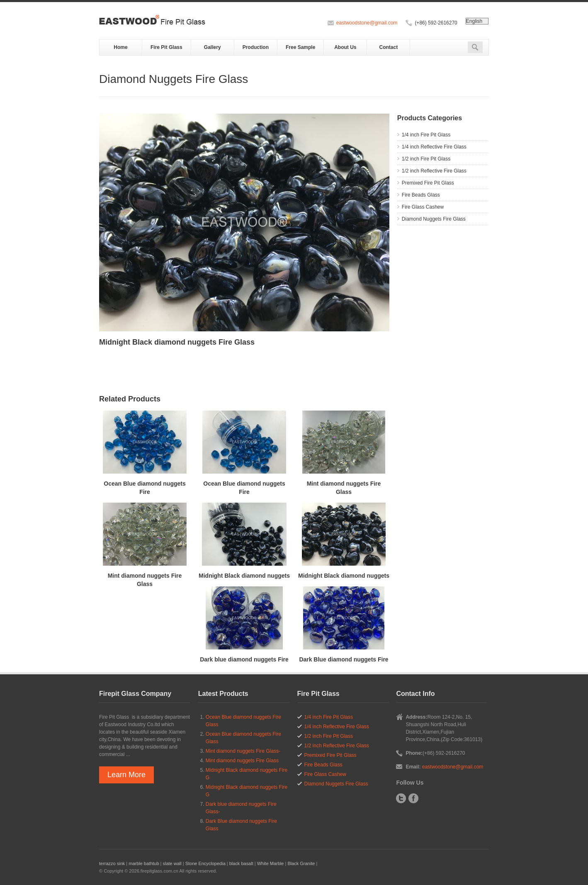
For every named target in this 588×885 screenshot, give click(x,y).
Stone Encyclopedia (205, 863)
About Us (345, 47)
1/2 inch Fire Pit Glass (426, 159)
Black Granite (301, 863)
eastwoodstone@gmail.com (367, 23)
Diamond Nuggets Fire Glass (434, 219)
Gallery (213, 47)
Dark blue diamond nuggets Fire (244, 659)
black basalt (241, 863)
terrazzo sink (112, 863)
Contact (389, 47)
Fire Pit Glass (166, 47)
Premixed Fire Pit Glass (428, 183)
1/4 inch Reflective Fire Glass (434, 147)
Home (120, 47)
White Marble (271, 863)
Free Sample (300, 47)
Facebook (413, 798)
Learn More (126, 775)
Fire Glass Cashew (423, 207)
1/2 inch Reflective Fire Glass (434, 171)
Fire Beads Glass (421, 195)
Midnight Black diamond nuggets (244, 576)
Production (256, 47)
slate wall (172, 863)
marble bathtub (144, 863)
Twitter (401, 798)
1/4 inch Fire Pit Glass (426, 135)
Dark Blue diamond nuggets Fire (344, 659)
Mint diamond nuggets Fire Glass (242, 761)
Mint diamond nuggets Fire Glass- (243, 751)
